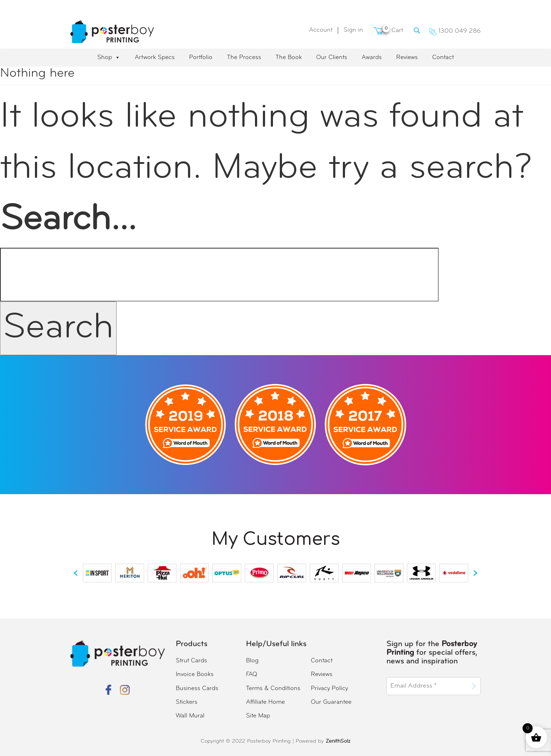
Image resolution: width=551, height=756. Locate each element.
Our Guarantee (331, 702)
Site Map (258, 716)
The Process (244, 57)
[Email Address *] (427, 686)
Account (321, 30)
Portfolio (201, 57)
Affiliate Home (265, 702)
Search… (68, 220)
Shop (109, 58)
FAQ (252, 674)
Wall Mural (190, 716)
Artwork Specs (155, 57)
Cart (388, 30)
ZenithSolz (338, 741)
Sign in (353, 30)
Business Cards (197, 688)
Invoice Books (195, 674)
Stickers (187, 702)
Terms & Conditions (273, 688)
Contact (443, 57)
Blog (252, 661)
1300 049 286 (455, 31)
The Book (289, 57)
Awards (372, 57)
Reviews (407, 57)
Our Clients (332, 57)
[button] (76, 573)
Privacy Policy (329, 688)
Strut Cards (191, 661)
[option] (97, 573)
